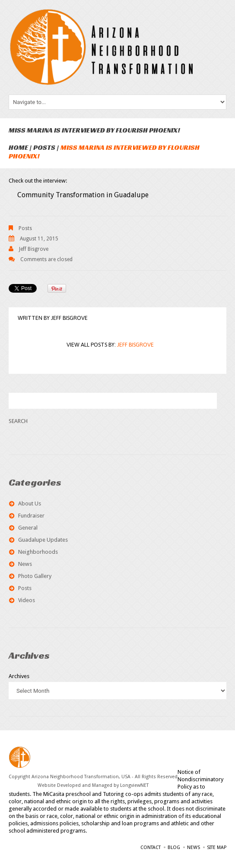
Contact (151, 847)
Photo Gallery (35, 576)
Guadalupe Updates (43, 540)
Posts (44, 147)
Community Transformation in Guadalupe (83, 195)
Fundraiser (31, 516)
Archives (19, 676)
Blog (174, 847)
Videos (27, 600)
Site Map (217, 847)
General (28, 528)
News (25, 564)
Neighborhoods (38, 552)
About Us (30, 503)
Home (18, 147)
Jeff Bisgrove (34, 249)
